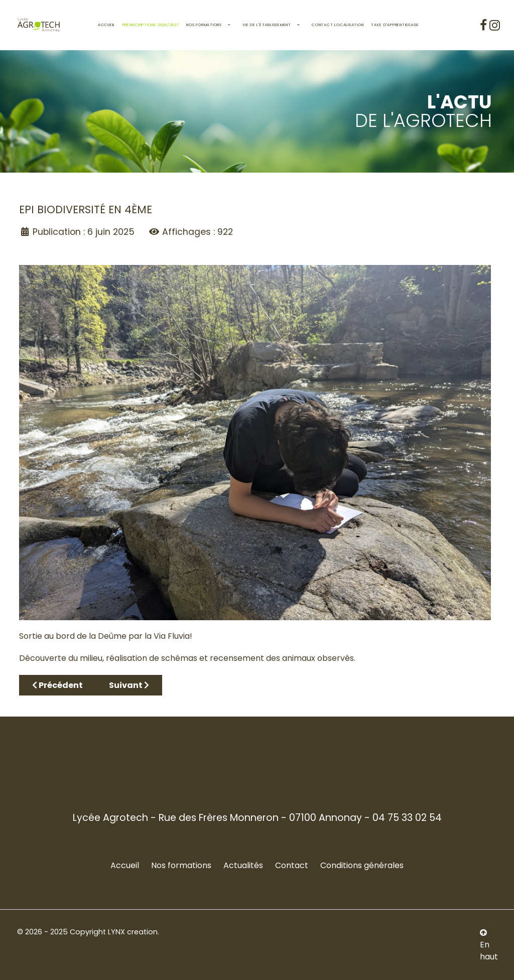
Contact (292, 865)
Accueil (125, 865)
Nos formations (181, 865)
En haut (489, 945)
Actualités (243, 865)
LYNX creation (133, 932)
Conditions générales (362, 865)
